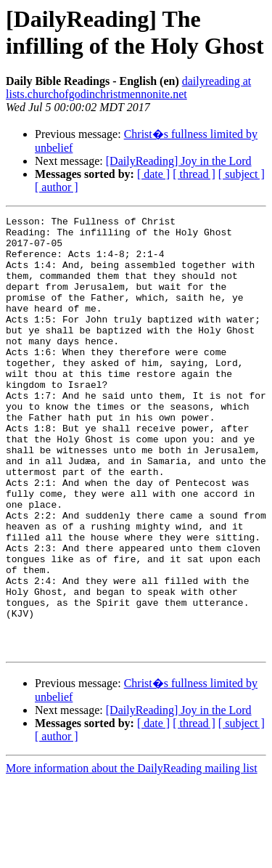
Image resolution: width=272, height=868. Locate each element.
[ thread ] (194, 174)
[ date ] (153, 174)
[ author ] (57, 187)
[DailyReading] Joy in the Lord (179, 161)
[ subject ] (242, 174)
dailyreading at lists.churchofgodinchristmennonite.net (128, 88)
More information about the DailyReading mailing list (132, 855)
